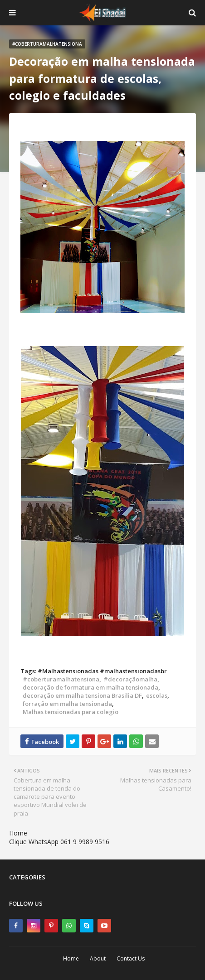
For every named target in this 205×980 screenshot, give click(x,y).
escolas (157, 695)
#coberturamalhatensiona (61, 679)
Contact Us (131, 958)
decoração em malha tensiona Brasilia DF (82, 695)
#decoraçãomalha (130, 679)
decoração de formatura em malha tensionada (90, 687)
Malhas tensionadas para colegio (71, 712)
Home (18, 833)
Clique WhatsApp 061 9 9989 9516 (59, 842)
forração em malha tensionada (67, 704)
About (98, 958)
